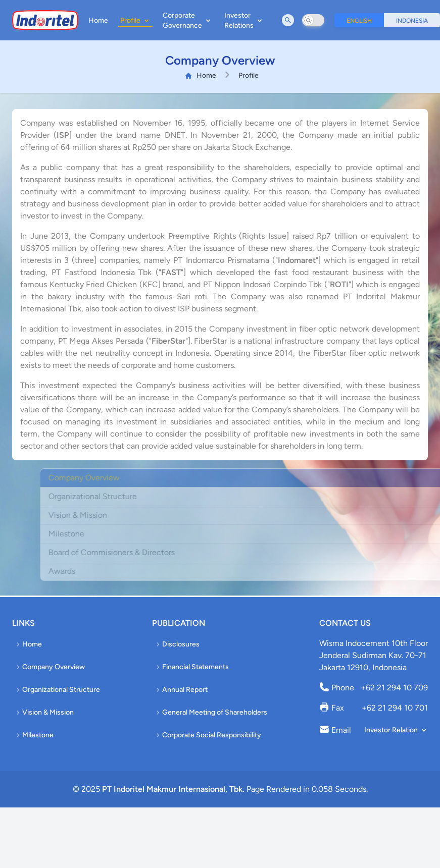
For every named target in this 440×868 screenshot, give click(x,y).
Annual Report (181, 690)
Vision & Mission (44, 712)
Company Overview (50, 667)
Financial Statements (191, 667)
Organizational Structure (57, 690)
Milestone (34, 735)
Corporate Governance (187, 20)
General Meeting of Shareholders (211, 712)
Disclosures (177, 644)
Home (98, 20)
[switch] (313, 20)
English (359, 21)
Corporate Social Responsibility (208, 735)
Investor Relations (244, 20)
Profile (135, 20)
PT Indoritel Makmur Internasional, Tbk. (173, 789)
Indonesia (412, 21)
